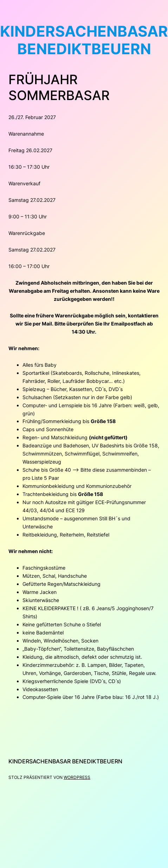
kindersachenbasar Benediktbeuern (65, 761)
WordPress (77, 777)
